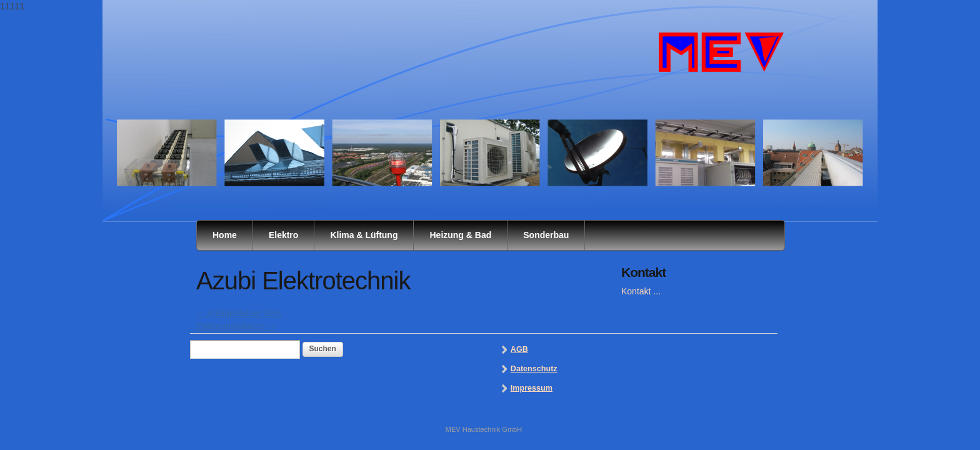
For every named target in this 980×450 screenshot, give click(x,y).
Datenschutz (534, 369)
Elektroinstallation (236, 326)
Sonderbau (546, 235)
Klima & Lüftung (364, 235)
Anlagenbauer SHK (239, 313)
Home (225, 235)
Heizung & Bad (460, 235)
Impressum (532, 388)
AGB (519, 349)
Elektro (283, 235)
